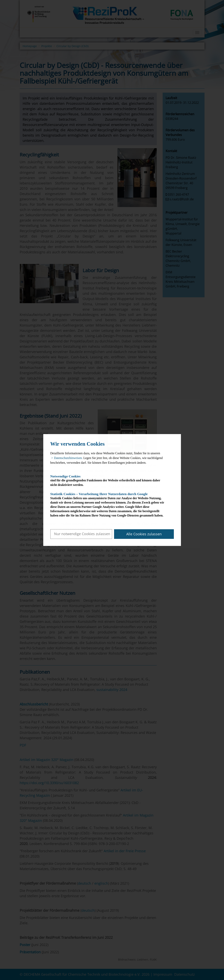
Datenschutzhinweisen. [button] (68, 458)
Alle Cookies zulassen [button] (144, 534)
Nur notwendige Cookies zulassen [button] (82, 534)
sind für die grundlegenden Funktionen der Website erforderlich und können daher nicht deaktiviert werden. (109, 480)
